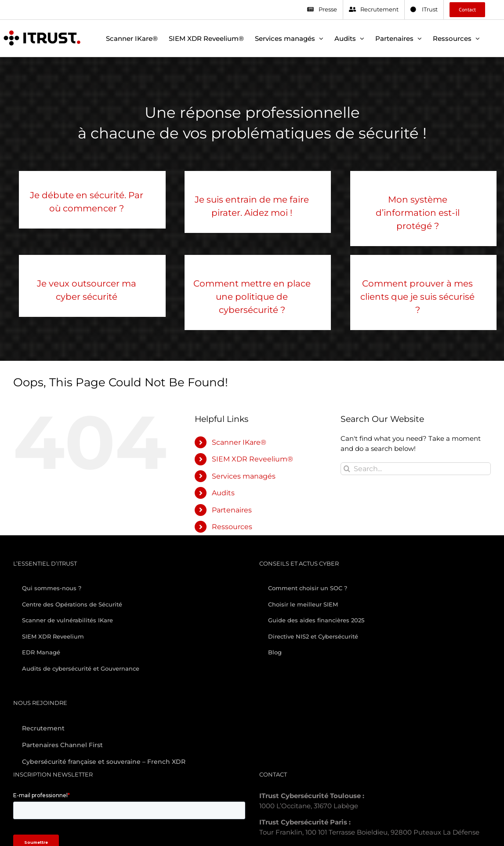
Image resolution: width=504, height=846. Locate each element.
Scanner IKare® (239, 442)
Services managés (244, 476)
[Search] (347, 469)
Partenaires (232, 510)
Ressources (232, 527)
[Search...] (416, 469)
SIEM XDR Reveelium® (252, 459)
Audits (223, 493)
